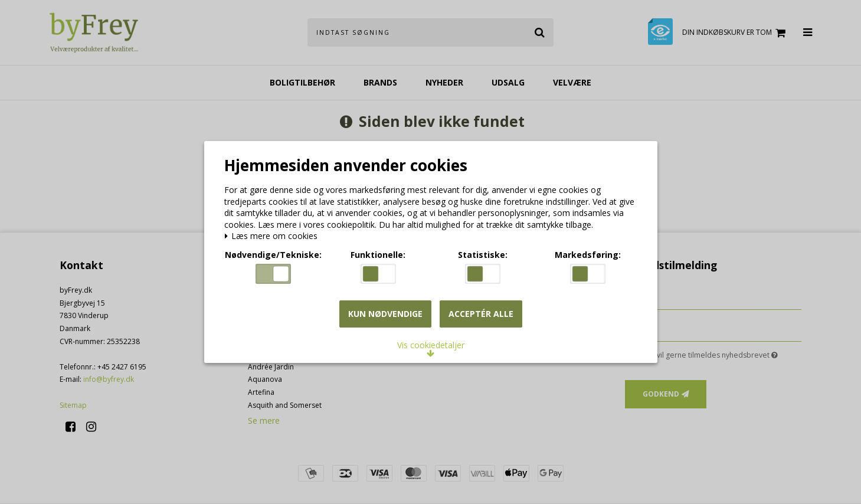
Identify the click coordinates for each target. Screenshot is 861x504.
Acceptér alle (481, 314)
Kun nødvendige (385, 314)
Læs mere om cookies (273, 238)
